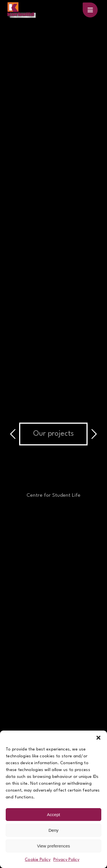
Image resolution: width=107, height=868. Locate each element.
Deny (53, 830)
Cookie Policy (38, 860)
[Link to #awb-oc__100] (90, 10)
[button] (98, 738)
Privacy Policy (66, 860)
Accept (54, 815)
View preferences (54, 846)
